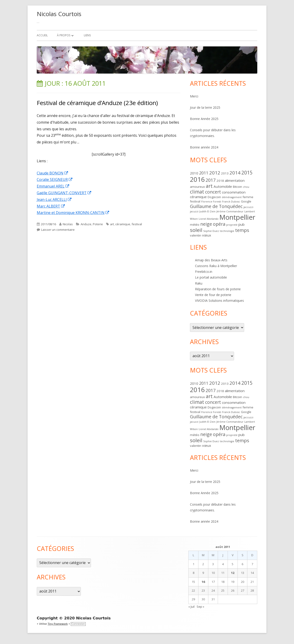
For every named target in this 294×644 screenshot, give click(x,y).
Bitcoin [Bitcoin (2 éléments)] (237, 187)
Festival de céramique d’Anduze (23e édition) (97, 103)
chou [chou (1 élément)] (246, 187)
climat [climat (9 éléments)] (197, 192)
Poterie (98, 224)
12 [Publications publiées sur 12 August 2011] (233, 573)
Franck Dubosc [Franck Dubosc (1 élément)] (231, 202)
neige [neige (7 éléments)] (206, 224)
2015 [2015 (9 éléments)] (247, 173)
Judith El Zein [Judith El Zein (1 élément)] (207, 211)
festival (137, 224)
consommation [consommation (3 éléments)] (234, 192)
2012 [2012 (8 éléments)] (215, 173)
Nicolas (68, 224)
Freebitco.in (204, 272)
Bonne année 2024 (204, 147)
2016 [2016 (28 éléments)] (197, 179)
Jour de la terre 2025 (205, 107)
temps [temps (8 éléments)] (242, 230)
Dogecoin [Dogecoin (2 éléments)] (214, 197)
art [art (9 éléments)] (209, 186)
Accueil (42, 35)
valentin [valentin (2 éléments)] (196, 235)
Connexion (78, 624)
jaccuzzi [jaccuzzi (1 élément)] (248, 207)
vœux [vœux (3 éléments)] (207, 235)
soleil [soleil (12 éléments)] (196, 230)
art (112, 224)
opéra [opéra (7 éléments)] (219, 224)
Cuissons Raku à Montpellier (216, 266)
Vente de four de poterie (213, 295)
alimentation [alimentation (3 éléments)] (235, 180)
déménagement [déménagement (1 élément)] (232, 197)
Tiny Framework (58, 624)
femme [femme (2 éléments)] (248, 197)
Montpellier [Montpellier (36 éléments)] (237, 217)
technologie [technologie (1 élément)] (227, 231)
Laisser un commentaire (58, 230)
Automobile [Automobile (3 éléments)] (223, 186)
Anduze (86, 224)
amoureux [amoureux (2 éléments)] (197, 187)
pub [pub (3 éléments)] (242, 224)
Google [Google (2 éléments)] (246, 201)
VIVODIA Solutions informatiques (219, 301)
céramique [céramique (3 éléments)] (198, 197)
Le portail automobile (211, 277)
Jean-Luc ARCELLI (54, 199)
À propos (64, 35)
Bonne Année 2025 (204, 119)
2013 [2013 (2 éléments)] (225, 173)
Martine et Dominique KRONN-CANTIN (73, 213)
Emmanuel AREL (53, 186)
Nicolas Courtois (59, 14)
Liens (87, 35)
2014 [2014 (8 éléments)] (235, 173)
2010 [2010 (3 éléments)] (194, 173)
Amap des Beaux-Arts (211, 260)
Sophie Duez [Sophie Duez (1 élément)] (211, 231)
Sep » (200, 607)
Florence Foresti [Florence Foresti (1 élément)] (211, 202)
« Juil (191, 607)
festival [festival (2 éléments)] (195, 201)
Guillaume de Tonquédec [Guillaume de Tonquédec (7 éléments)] (216, 206)
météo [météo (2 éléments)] (195, 225)
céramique (123, 224)
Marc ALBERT (51, 206)
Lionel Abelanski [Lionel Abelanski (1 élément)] (209, 219)
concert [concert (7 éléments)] (213, 192)
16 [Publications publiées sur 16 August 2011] (203, 582)
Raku (199, 283)
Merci (194, 96)
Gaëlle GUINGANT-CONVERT (64, 193)
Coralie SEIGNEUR (55, 180)
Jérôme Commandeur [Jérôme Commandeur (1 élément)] (230, 211)
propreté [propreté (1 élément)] (232, 225)
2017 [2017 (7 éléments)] (211, 180)
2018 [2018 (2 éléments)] (220, 181)
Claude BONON (53, 173)
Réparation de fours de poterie (218, 289)
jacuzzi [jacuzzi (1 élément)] (194, 211)
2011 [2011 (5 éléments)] (204, 173)
